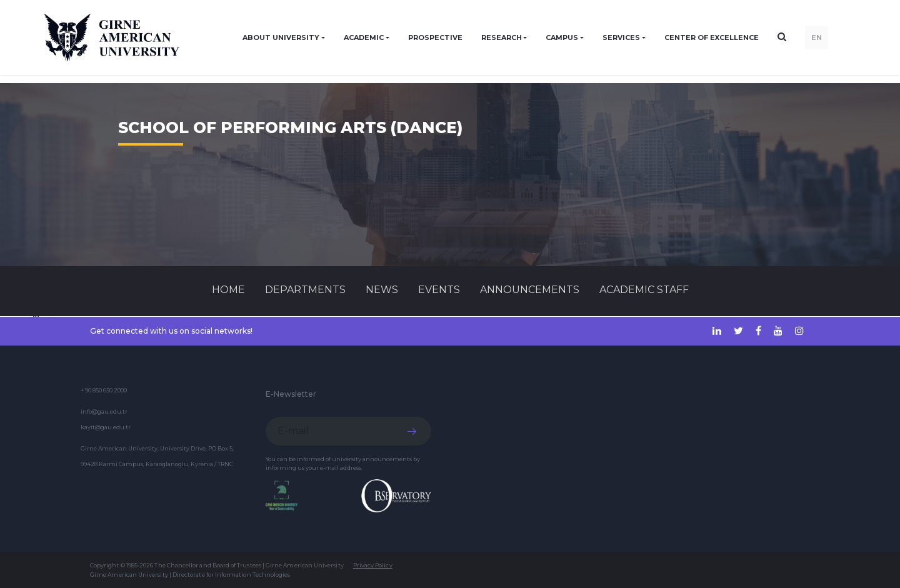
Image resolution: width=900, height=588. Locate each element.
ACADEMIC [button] (364, 37)
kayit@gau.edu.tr (106, 427)
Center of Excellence (712, 37)
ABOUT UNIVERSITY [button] (281, 37)
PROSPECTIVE (435, 37)
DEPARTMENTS (305, 290)
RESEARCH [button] (502, 37)
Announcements (530, 290)
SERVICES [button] (621, 37)
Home (228, 290)
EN (817, 37)
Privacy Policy (373, 565)
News (382, 290)
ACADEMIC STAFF (644, 290)
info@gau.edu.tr (104, 411)
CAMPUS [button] (562, 37)
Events (439, 290)
